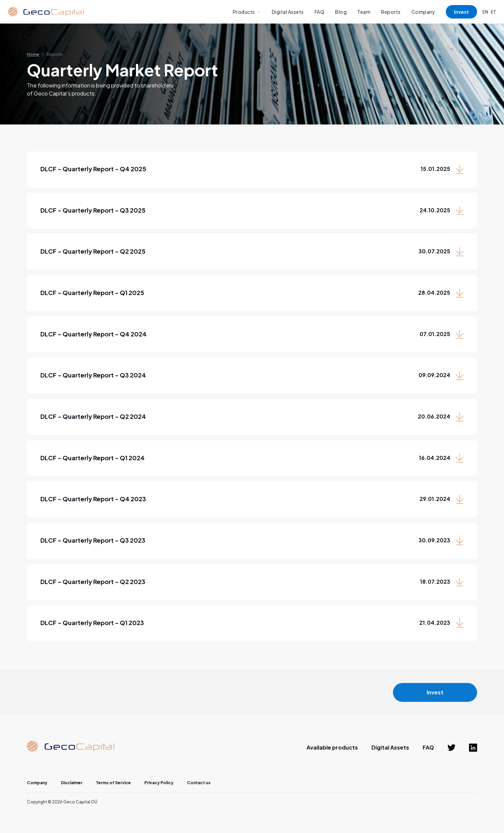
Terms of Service (113, 783)
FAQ (320, 12)
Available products (332, 747)
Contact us (199, 783)
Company (423, 12)
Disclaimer (72, 783)
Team (364, 12)
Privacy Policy (159, 783)
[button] (247, 12)
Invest (461, 12)
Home (33, 54)
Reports (391, 12)
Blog (341, 12)
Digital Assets (288, 12)
